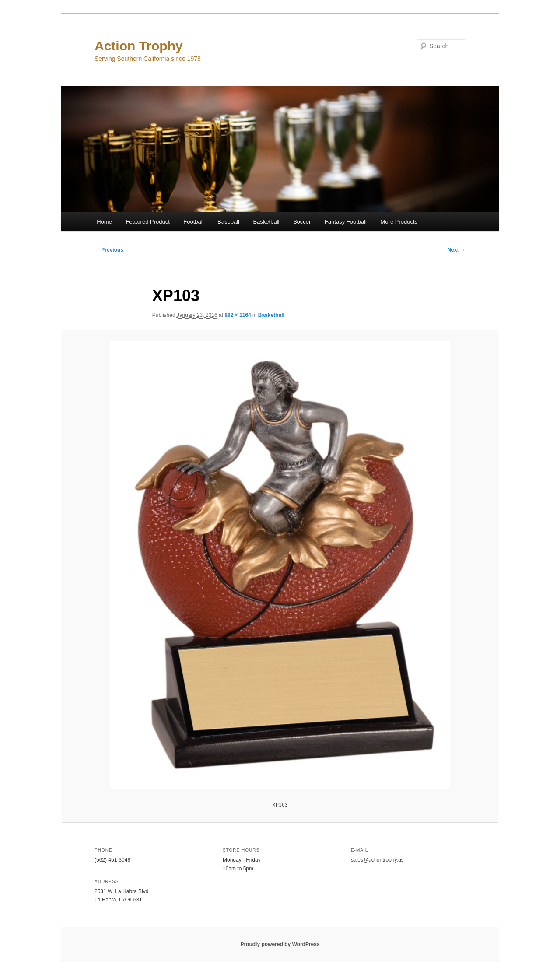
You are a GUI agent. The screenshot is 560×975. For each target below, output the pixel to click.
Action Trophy (139, 46)
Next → (457, 250)
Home (104, 222)
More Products (399, 222)
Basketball (266, 222)
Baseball (228, 222)
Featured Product (147, 222)
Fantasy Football (346, 222)
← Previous (109, 250)
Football (193, 222)
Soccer (302, 222)
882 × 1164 (238, 315)
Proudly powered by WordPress (280, 944)
